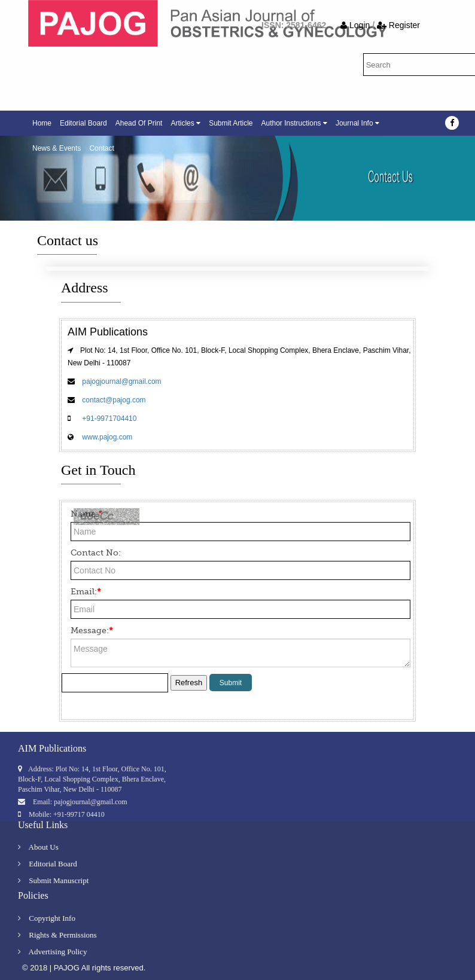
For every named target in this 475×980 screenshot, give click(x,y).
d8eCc (96, 518)
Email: (86, 591)
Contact (101, 148)
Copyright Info (47, 918)
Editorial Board (83, 123)
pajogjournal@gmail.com (121, 381)
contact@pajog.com (113, 400)
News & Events (57, 148)
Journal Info (357, 123)
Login (356, 25)
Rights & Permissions (57, 935)
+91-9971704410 (108, 419)
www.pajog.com (106, 437)
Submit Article (231, 123)
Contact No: (96, 552)
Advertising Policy (52, 952)
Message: (92, 630)
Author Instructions (294, 123)
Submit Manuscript (53, 880)
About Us (38, 847)
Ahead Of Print (139, 123)
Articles (185, 123)
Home (42, 123)
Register (398, 25)
